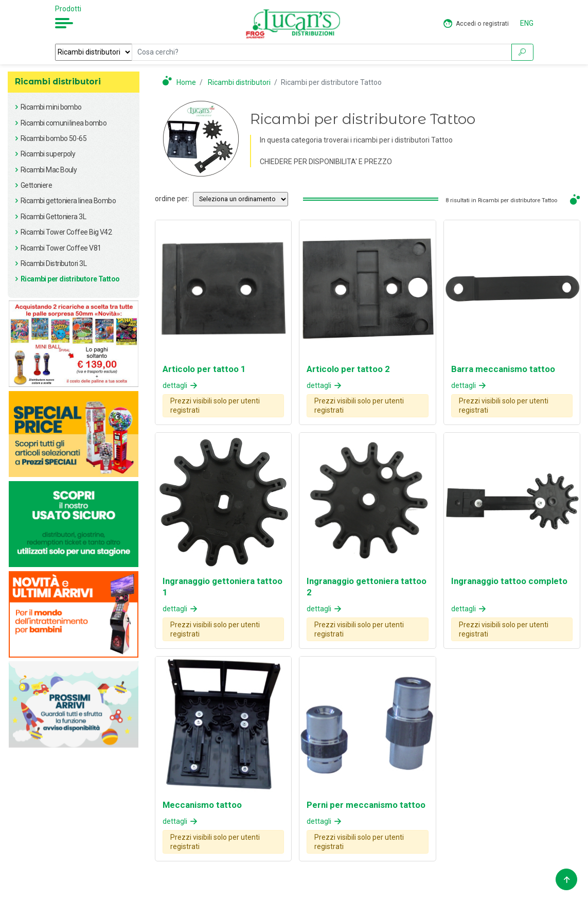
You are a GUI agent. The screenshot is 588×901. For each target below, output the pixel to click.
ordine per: (172, 199)
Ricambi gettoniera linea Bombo (68, 201)
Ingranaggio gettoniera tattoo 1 (222, 587)
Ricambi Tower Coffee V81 (61, 248)
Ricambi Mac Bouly (49, 170)
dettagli (181, 385)
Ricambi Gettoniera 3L (53, 217)
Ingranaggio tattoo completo (509, 581)
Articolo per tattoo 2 (348, 369)
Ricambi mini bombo (51, 107)
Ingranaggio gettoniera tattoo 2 (367, 587)
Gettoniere (36, 185)
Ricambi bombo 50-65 (54, 138)
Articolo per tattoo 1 (204, 369)
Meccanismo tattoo (202, 805)
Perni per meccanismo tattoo (366, 805)
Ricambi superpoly (48, 154)
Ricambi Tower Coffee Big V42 (66, 232)
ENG (527, 23)
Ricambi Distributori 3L (54, 263)
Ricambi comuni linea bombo (64, 123)
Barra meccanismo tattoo (503, 369)
